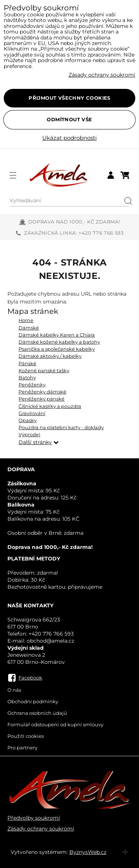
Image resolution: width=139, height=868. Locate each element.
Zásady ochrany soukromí (41, 829)
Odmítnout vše (69, 119)
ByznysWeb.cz (88, 852)
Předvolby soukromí (34, 818)
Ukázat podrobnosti (69, 138)
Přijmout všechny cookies (69, 98)
